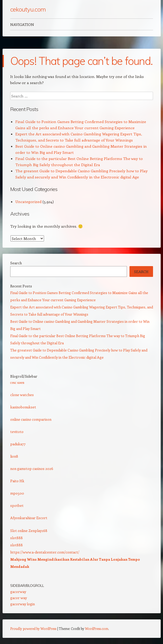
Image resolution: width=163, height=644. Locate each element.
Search (16, 263)
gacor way (19, 598)
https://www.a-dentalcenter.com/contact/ (45, 552)
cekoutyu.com (28, 9)
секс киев (17, 382)
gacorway (18, 592)
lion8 (14, 456)
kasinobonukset (23, 407)
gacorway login (23, 604)
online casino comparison (31, 419)
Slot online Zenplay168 (29, 531)
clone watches (22, 395)
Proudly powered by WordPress (33, 628)
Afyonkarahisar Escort (29, 518)
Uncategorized (28, 202)
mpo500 (17, 493)
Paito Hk (17, 481)
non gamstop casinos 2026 (32, 469)
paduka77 (18, 444)
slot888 (17, 538)
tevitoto (17, 432)
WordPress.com (97, 628)
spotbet (17, 505)
